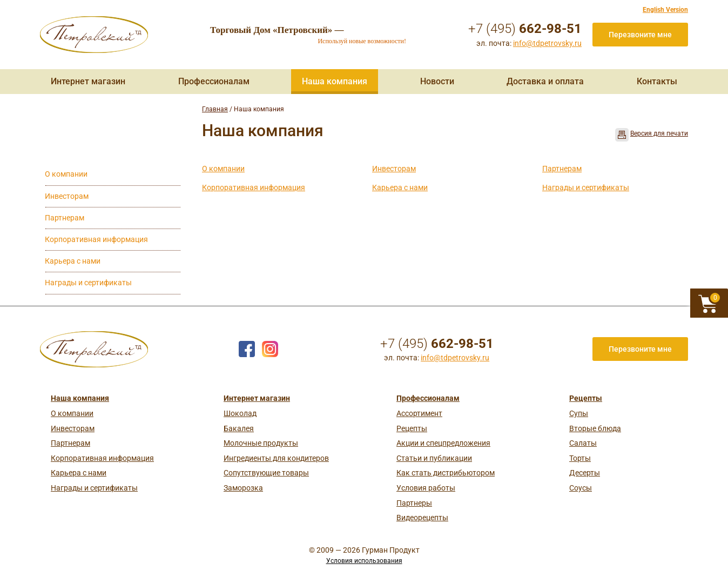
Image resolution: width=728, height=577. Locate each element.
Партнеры (414, 503)
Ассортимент (419, 413)
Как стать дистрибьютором (446, 473)
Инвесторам (394, 169)
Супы (579, 413)
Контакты (657, 81)
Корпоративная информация (254, 187)
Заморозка (243, 488)
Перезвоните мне (640, 35)
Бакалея (239, 428)
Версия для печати (659, 133)
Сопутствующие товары (266, 473)
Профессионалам (214, 81)
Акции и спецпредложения (443, 443)
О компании (223, 169)
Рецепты (412, 428)
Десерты (585, 473)
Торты (580, 458)
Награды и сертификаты (586, 187)
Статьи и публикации (434, 458)
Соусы (581, 488)
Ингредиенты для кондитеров (276, 458)
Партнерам (562, 169)
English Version (665, 10)
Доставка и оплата (545, 81)
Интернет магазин (88, 81)
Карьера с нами (400, 187)
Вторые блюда (595, 428)
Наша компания (335, 81)
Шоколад (240, 413)
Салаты (583, 443)
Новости (437, 81)
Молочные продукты (261, 443)
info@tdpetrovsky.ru (547, 43)
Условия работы (426, 488)
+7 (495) (525, 29)
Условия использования (364, 561)
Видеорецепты (422, 518)
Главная (215, 109)
